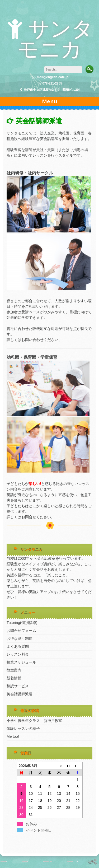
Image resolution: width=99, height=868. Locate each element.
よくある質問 (18, 646)
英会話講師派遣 (20, 694)
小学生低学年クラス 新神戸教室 (36, 721)
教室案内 (14, 670)
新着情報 (14, 678)
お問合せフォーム (21, 631)
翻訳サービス (18, 686)
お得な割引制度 (20, 638)
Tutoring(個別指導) (22, 623)
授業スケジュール (21, 662)
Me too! (13, 736)
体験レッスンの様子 (23, 729)
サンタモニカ (55, 39)
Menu (50, 101)
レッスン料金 (18, 654)
